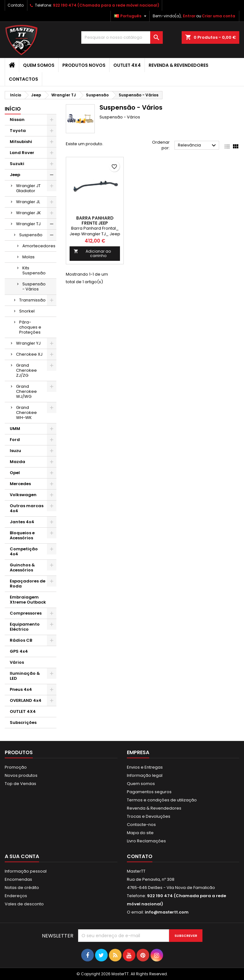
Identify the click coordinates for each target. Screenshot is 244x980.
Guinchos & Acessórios (22, 567)
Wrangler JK (28, 213)
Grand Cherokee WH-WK (26, 413)
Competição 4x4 (24, 551)
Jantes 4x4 (22, 522)
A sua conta (22, 856)
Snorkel (27, 311)
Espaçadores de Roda (28, 584)
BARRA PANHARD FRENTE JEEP (95, 221)
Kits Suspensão (34, 270)
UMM (15, 429)
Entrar (189, 16)
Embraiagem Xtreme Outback (28, 600)
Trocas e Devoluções (149, 816)
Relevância (198, 146)
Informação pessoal (26, 871)
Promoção (16, 767)
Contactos (23, 79)
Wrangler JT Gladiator (28, 188)
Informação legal (145, 775)
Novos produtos (21, 775)
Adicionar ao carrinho (92, 253)
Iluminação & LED (25, 676)
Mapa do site (140, 833)
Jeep (15, 175)
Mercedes (20, 484)
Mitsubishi (21, 142)
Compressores (26, 613)
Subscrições (23, 722)
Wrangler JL (28, 202)
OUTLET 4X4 (127, 65)
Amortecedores (39, 246)
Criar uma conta (218, 16)
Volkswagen (23, 495)
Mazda (17, 462)
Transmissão (32, 300)
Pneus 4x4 (21, 689)
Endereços (16, 896)
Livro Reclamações (146, 841)
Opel (15, 473)
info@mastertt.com (167, 912)
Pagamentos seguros (149, 792)
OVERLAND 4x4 (26, 700)
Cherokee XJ (29, 354)
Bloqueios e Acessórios (22, 535)
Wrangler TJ (28, 224)
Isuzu (15, 451)
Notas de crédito (22, 888)
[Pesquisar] (122, 37)
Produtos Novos (84, 65)
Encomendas (18, 879)
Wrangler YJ (28, 343)
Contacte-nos (141, 825)
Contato (16, 5)
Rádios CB (21, 640)
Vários (17, 662)
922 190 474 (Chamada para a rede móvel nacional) (106, 5)
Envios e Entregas (145, 767)
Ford (15, 440)
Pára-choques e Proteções (30, 327)
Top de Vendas (20, 784)
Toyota (18, 131)
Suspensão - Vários (34, 287)
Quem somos (39, 65)
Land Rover (22, 153)
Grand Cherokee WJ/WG (26, 391)
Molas (28, 257)
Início (13, 109)
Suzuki (17, 164)
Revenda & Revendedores (179, 65)
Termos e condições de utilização (162, 800)
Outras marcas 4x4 (27, 508)
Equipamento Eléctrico (25, 627)
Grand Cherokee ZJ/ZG (26, 370)
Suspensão (31, 235)
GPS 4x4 (19, 651)
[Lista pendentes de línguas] (131, 16)
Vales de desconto (24, 904)
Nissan (17, 120)
